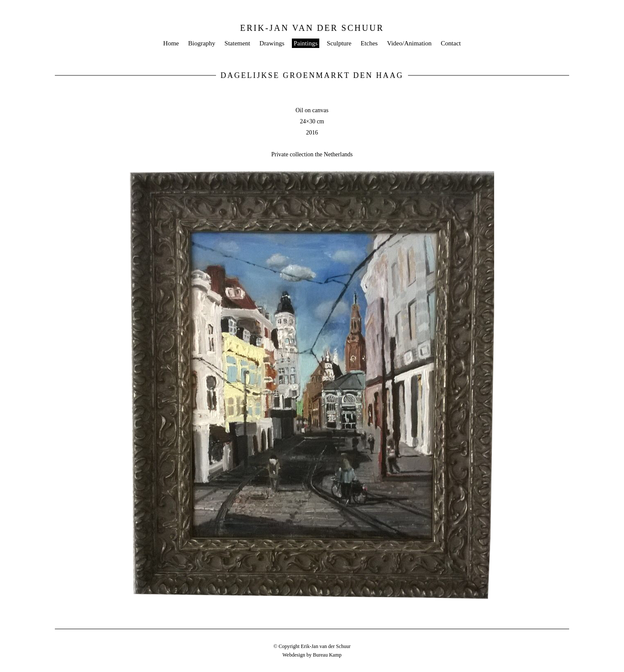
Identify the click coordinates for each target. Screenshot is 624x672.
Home (171, 43)
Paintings (306, 43)
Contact (451, 43)
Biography (202, 43)
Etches (369, 43)
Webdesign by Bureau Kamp (312, 655)
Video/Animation (409, 43)
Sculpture (339, 43)
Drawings (272, 43)
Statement (237, 43)
